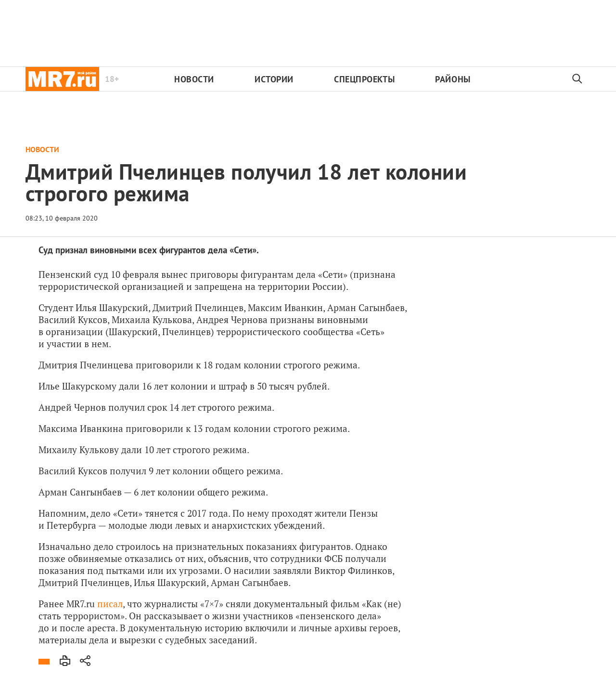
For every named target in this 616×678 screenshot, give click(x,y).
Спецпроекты (364, 79)
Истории (274, 79)
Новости (194, 79)
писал (110, 604)
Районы (453, 79)
